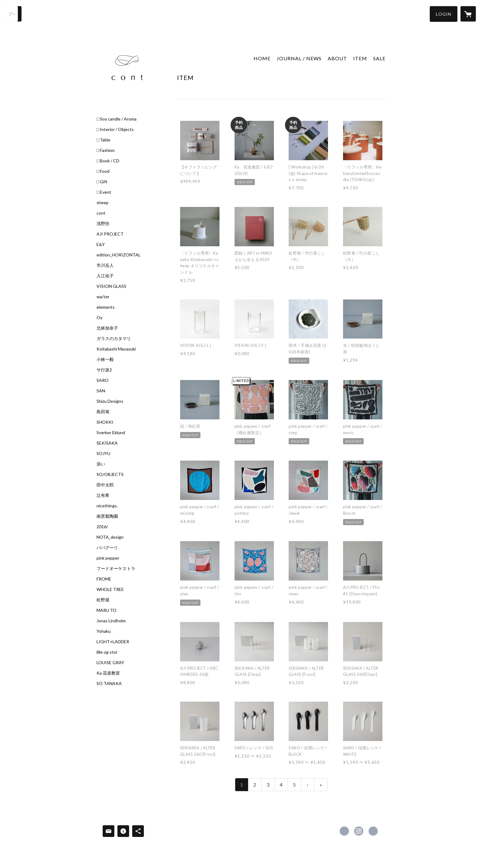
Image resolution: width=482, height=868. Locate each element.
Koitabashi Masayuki (116, 349)
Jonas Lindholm (111, 621)
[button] (444, 14)
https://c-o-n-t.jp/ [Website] (373, 831)
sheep (103, 203)
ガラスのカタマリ (114, 339)
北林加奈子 (107, 328)
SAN (101, 391)
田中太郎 (105, 485)
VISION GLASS (111, 286)
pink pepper (108, 558)
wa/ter (103, 297)
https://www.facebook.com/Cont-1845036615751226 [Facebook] (344, 831)
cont (101, 213)
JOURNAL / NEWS (299, 58)
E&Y (101, 244)
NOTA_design (110, 537)
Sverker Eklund (111, 433)
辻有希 (103, 495)
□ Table (103, 140)
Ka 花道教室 (108, 673)
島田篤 (103, 412)
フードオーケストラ (116, 569)
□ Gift (102, 182)
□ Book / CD (108, 161)
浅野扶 (103, 224)
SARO (103, 380)
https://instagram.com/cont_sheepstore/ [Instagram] (359, 831)
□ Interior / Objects (115, 129)
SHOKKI (105, 422)
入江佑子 (105, 276)
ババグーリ (107, 548)
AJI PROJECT (110, 234)
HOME (262, 58)
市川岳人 (105, 265)
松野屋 (103, 600)
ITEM (360, 58)
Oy (99, 318)
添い (101, 464)
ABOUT (337, 58)
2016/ (102, 527)
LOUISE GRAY (110, 663)
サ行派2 (104, 370)
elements (106, 307)
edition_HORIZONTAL (119, 255)
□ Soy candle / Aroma (117, 119)
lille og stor (107, 652)
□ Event (104, 192)
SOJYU (103, 454)
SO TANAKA (109, 684)
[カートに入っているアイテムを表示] (468, 14)
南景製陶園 (107, 516)
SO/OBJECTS (110, 474)
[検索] (14, 14)
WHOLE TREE (110, 589)
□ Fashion (106, 150)
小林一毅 (105, 359)
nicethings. (107, 506)
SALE (379, 58)
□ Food (103, 171)
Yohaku (104, 631)
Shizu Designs (110, 401)
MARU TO (107, 610)
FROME (104, 579)
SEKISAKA (107, 443)
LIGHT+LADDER (113, 642)
